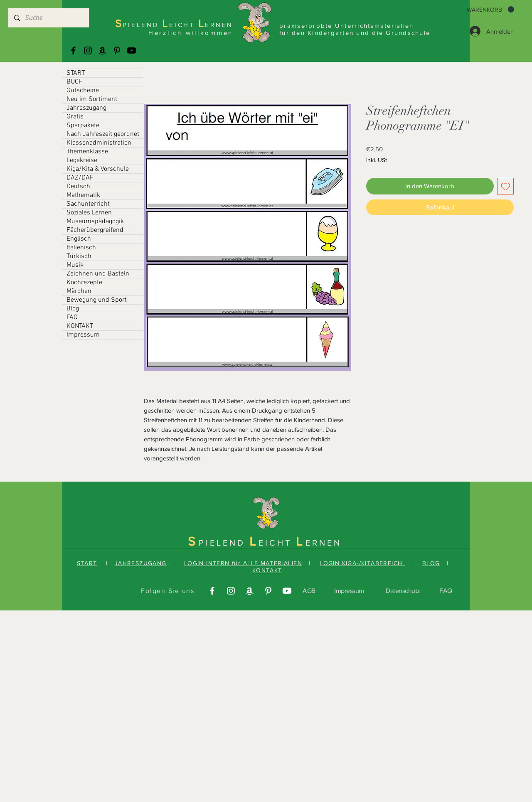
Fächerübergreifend (95, 230)
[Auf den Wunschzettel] (506, 186)
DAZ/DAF (80, 178)
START (76, 73)
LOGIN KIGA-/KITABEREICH (362, 563)
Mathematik (83, 195)
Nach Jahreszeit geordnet (103, 134)
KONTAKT (80, 326)
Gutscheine (83, 91)
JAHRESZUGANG (141, 563)
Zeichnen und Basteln (98, 274)
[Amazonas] (102, 50)
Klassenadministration (99, 143)
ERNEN (324, 543)
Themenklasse (87, 152)
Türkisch (79, 256)
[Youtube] (132, 50)
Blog (73, 309)
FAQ (72, 317)
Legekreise (82, 160)
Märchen (79, 291)
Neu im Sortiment (92, 99)
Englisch (79, 239)
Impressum (83, 335)
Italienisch (81, 248)
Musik (75, 265)
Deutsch (78, 187)
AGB (309, 591)
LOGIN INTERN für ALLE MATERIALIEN (243, 563)
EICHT (277, 543)
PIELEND (224, 543)
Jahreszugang (86, 108)
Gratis (75, 117)
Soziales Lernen (89, 213)
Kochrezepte (84, 283)
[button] (490, 10)
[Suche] (48, 18)
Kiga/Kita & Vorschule (98, 169)
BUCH (75, 82)
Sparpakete (83, 125)
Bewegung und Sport (97, 300)
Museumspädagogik (95, 221)
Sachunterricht (88, 204)
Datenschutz (403, 591)
